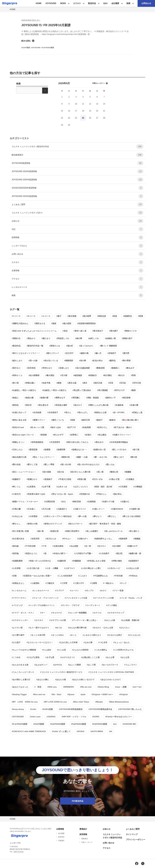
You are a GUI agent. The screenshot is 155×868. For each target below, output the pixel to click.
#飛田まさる (40, 323)
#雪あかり (31, 338)
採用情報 (77, 237)
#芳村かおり (47, 368)
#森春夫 (112, 420)
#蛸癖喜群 (69, 361)
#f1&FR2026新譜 (58, 724)
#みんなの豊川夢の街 (77, 628)
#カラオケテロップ (116, 613)
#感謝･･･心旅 (82, 457)
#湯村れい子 (110, 398)
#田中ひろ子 (119, 390)
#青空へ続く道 (80, 331)
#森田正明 (85, 420)
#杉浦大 (88, 435)
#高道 (114, 316)
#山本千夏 (46, 487)
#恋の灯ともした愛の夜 (80, 472)
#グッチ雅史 (112, 605)
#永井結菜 (37, 412)
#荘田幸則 (31, 368)
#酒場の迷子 (127, 338)
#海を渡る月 (43, 405)
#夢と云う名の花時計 (132, 516)
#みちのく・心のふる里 (103, 628)
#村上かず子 (58, 435)
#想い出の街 (66, 464)
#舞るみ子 (130, 368)
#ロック (123, 583)
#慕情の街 (65, 457)
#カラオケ (39, 620)
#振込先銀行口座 (19, 457)
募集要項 (85, 839)
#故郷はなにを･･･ (79, 450)
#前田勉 (15, 553)
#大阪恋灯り (62, 509)
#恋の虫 (60, 472)
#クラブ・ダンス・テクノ (23, 613)
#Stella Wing (103, 687)
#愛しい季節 (49, 464)
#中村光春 (118, 576)
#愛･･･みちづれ (100, 457)
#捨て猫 (136, 450)
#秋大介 (121, 375)
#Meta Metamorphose (119, 702)
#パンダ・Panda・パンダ (131, 598)
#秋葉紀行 (93, 375)
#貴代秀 (126, 353)
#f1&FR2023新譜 (100, 724)
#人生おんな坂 (133, 568)
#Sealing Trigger (19, 694)
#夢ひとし (112, 516)
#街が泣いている (51, 361)
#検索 (72, 420)
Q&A (105, 3)
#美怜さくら (17, 375)
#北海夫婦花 (58, 546)
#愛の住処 (16, 464)
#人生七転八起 (33, 568)
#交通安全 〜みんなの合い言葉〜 (37, 576)
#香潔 (140, 316)
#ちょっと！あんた (122, 642)
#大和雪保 (33, 516)
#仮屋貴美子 (134, 561)
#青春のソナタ (130, 331)
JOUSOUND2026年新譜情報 (77, 188)
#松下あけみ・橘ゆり (123, 427)
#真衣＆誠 (72, 383)
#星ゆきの (99, 442)
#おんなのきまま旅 (20, 665)
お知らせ (77, 221)
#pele (83, 694)
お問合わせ (146, 3)
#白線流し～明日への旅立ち (24, 390)
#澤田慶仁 (76, 398)
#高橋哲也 (127, 316)
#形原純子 (48, 479)
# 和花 (38, 687)
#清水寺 (28, 405)
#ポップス (89, 591)
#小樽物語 (138, 487)
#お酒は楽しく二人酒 (90, 657)
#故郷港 (47, 450)
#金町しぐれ (94, 338)
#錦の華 (79, 338)
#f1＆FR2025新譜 (19, 724)
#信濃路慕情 (17, 561)
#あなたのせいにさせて (111, 680)
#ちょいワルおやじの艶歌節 (24, 650)
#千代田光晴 (30, 546)
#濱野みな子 (60, 398)
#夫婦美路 (91, 502)
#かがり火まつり (68, 657)
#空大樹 (64, 375)
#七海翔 (94, 583)
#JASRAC (51, 717)
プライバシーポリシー (136, 840)
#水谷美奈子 (53, 412)
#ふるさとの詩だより (92, 635)
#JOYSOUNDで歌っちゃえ (130, 709)
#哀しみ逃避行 (92, 531)
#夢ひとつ (97, 516)
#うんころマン (131, 665)
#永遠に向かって (19, 412)
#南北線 (15, 546)
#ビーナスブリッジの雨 (103, 598)
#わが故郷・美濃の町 (130, 620)
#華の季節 (126, 361)
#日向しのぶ (17, 450)
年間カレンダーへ (100, 83)
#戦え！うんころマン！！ (44, 457)
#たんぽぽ (47, 650)
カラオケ (77, 3)
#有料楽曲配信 (37, 442)
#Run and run (39, 694)
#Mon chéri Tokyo (81, 702)
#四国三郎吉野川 (72, 531)
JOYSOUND (51, 3)
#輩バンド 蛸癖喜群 (108, 346)
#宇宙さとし (101, 494)
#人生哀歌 (16, 568)
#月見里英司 (55, 442)
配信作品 (92, 3)
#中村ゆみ (133, 576)
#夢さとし (16, 524)
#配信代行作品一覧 (35, 346)
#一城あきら (108, 583)
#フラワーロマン (19, 598)
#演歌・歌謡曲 (93, 398)
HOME (39, 3)
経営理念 (61, 837)
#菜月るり (16, 368)
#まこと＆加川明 (38, 635)
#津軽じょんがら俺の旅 (98, 405)
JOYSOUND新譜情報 (77, 163)
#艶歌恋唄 (100, 368)
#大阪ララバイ (80, 509)
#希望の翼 (82, 479)
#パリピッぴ (17, 605)
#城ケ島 (40, 531)
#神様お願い (30, 383)
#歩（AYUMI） (119, 412)
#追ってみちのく (86, 346)
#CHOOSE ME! (129, 724)
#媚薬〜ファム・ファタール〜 (25, 502)
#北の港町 (116, 546)
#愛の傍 (134, 457)
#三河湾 (64, 583)
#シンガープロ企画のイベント (42, 605)
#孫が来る (117, 494)
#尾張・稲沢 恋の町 (103, 487)
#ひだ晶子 (16, 642)
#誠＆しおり (17, 361)
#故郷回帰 (61, 450)
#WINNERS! (69, 687)
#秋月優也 (107, 375)
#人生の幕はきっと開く (91, 568)
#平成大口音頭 (65, 479)
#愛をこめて (119, 457)
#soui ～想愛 (121, 687)
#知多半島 (46, 383)
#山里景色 (31, 487)
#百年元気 (137, 383)
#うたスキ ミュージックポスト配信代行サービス (61, 672)
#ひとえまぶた (134, 635)
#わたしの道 (110, 620)
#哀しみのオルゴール (113, 531)
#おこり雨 (91, 665)
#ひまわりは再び (115, 635)
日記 (77, 229)
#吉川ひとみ (51, 539)
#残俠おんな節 (100, 412)
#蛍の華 (83, 361)
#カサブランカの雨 (58, 620)
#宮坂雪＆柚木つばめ (36, 494)
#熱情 (133, 390)
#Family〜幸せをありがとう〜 (119, 717)
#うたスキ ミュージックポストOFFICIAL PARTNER (111, 672)
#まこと (73, 635)
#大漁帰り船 (134, 509)
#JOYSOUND (18, 717)
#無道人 (15, 398)
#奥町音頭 (76, 502)
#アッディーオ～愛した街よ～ (85, 620)
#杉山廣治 (102, 435)
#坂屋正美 (54, 531)
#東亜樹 (43, 435)
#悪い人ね (110, 464)
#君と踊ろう (134, 531)
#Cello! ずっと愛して (61, 731)
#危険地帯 (123, 539)
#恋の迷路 (47, 472)
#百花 (111, 383)
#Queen (71, 694)
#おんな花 (125, 657)
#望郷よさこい (18, 442)
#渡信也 (15, 405)
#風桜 (54, 323)
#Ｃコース (16, 316)
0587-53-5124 (19, 852)
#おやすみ (58, 665)
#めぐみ (59, 628)
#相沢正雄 (98, 383)
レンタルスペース (77, 287)
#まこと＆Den (57, 635)
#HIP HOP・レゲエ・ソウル (74, 717)
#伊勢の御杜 (117, 561)
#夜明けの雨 (32, 524)
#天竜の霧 (16, 509)
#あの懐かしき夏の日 (21, 680)
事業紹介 (83, 829)
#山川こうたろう (81, 487)
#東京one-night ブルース (23, 435)
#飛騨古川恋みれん (20, 323)
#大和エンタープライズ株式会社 (58, 516)
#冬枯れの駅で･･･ (60, 553)
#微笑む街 (114, 472)
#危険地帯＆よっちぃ (103, 539)
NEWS (63, 3)
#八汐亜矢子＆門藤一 (83, 553)
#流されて (78, 405)
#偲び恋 (119, 553)
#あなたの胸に (43, 680)
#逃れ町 (70, 346)
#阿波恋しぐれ (63, 338)
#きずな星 (50, 657)
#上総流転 (35, 583)
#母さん (68, 412)
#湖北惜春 (126, 398)
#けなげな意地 (33, 657)
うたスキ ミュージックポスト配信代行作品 (77, 147)
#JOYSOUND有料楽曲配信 (71, 709)
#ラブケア (60, 591)
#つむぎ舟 (103, 642)
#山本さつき (62, 487)
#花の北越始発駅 (83, 368)
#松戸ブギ (71, 427)
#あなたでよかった (20, 687)
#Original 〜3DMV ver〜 (102, 694)
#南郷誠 (137, 539)
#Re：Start (56, 694)
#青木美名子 (98, 331)
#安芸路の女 (85, 494)
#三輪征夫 (50, 583)
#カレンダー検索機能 (77, 613)
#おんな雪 (110, 657)
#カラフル (97, 613)
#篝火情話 (50, 375)
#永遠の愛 (134, 405)
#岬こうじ (16, 487)
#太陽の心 (125, 502)
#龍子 (59, 316)
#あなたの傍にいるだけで (83, 680)
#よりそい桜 (17, 628)
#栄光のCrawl (18, 427)
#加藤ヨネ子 (132, 546)
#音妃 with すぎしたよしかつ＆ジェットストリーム (34, 331)
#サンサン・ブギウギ (70, 605)
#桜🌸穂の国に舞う (130, 420)
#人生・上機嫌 (52, 568)
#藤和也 (112, 361)
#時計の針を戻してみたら (77, 442)
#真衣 (85, 383)
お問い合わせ (77, 254)
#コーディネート (93, 605)
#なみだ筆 (88, 642)
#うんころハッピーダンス (23, 672)
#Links (33, 709)
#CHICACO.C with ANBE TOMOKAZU (29, 731)
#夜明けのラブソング (53, 524)
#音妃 (65, 331)
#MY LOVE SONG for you (25, 702)
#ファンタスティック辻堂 (76, 598)
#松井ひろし (102, 427)
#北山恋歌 (74, 546)
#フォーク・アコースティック (46, 598)
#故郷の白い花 (99, 450)
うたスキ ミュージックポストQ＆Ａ (77, 213)
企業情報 (77, 271)
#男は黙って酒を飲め (82, 390)
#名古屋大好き (18, 539)
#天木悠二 (31, 509)
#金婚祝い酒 (110, 338)
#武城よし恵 (137, 412)
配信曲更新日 (77, 155)
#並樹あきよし (18, 583)
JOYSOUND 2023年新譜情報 (77, 196)
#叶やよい (67, 539)
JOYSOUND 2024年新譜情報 (77, 171)
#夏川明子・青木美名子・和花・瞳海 (105, 524)
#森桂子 (99, 420)
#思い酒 (100, 472)
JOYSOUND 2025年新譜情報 (77, 180)
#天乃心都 (46, 509)
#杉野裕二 (74, 435)
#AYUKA (81, 731)
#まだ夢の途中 (18, 635)
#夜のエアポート (75, 524)
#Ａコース (46, 316)
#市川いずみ (97, 479)
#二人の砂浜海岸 (65, 576)
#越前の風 (84, 353)
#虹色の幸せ (97, 361)
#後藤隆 (128, 472)
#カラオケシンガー (20, 620)
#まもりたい (125, 628)
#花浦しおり (64, 368)
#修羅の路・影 (135, 553)
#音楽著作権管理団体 (86, 323)
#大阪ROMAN (117, 509)
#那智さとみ (55, 346)
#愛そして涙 (32, 464)
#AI (111, 731)
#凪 (45, 553)
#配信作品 (16, 346)
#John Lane (35, 717)
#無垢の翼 (29, 398)
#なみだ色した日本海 (68, 642)
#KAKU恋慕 (48, 709)
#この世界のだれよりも (124, 650)
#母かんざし (83, 412)
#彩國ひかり (32, 479)
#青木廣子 (114, 331)
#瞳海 (59, 383)
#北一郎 (88, 546)
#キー (43, 613)
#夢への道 (82, 516)
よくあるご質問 (77, 204)
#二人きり (83, 576)
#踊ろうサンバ (52, 353)
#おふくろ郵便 (74, 665)
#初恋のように (31, 553)
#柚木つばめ (56, 427)
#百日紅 (123, 383)
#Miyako (99, 702)
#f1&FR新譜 (39, 724)
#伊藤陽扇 (76, 561)
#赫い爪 (98, 353)
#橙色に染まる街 (19, 420)
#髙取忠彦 (102, 316)
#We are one (86, 687)
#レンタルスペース (41, 591)
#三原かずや (79, 583)
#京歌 (14, 576)
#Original (123, 694)
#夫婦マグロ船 (108, 502)
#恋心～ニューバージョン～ (24, 472)
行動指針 (61, 841)
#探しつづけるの (119, 450)
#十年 (44, 546)
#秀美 (133, 375)
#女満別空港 (49, 502)
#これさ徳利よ (101, 650)
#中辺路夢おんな (100, 576)
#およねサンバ (41, 665)
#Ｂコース (31, 316)
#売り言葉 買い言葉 (21, 531)
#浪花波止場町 (61, 405)
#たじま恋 (61, 650)
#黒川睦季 (87, 316)
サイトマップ (132, 834)
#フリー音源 (118, 591)
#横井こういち (58, 420)
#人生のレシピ (114, 568)
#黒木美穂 (72, 316)
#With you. (52, 687)
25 (83, 118)
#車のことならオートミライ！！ (26, 353)
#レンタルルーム (19, 591)
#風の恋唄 (67, 323)
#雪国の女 (16, 338)
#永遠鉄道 (119, 405)
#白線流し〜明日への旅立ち (54, 390)
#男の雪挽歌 (103, 390)
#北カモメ (102, 546)
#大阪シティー (98, 509)
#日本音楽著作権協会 (119, 442)
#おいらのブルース (110, 665)
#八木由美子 (104, 553)
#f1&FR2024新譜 (79, 724)
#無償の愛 (44, 398)
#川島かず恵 (114, 479)
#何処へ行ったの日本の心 (40, 561)
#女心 (63, 502)
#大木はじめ (17, 516)
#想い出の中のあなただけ (88, 464)
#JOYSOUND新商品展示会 (100, 709)
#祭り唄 (15, 383)
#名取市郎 (35, 539)
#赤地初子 (112, 353)
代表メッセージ (87, 842)
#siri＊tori (137, 687)
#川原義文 (130, 479)
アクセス (77, 279)
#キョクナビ (57, 613)
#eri (115, 724)
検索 (128, 3)
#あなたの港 (60, 680)
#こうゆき (16, 657)
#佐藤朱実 (61, 561)
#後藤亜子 (16, 479)
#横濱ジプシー (39, 420)
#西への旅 (33, 361)
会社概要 (115, 3)
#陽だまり (46, 338)
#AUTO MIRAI (97, 731)
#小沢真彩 (123, 487)
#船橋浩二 (115, 368)
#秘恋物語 (78, 375)
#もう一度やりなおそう (39, 628)
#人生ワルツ (70, 568)
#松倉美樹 (86, 427)
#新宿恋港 (33, 450)
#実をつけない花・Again (62, 494)
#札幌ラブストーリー (122, 435)
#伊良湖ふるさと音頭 (96, 561)
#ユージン (74, 591)
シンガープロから (77, 246)
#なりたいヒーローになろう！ (40, 642)
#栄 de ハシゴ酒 (37, 427)
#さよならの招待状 (80, 650)
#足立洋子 (69, 353)
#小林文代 (16, 494)
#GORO (96, 717)
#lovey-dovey (18, 709)
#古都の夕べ (83, 539)
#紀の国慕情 (34, 375)
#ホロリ (103, 591)
